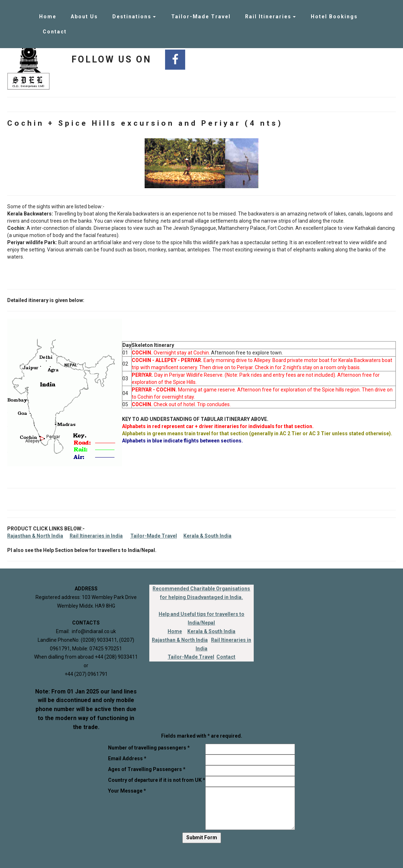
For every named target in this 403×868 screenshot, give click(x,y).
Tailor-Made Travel (201, 17)
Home (48, 17)
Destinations (132, 17)
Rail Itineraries (268, 17)
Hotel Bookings (334, 17)
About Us (84, 17)
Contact (55, 32)
